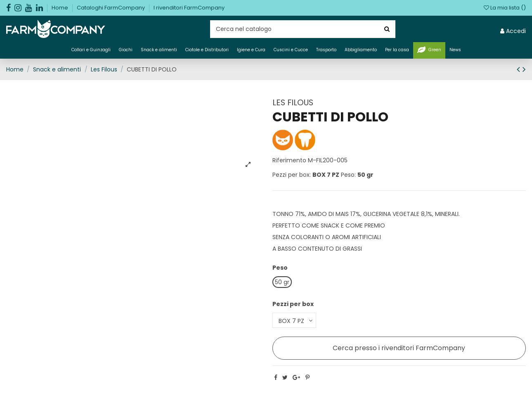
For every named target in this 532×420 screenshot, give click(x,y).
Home (60, 8)
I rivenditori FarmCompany (189, 8)
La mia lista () (505, 8)
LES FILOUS (293, 102)
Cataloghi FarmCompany (111, 8)
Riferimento (289, 160)
